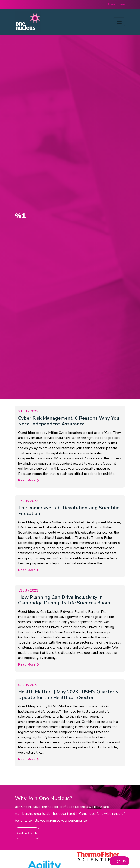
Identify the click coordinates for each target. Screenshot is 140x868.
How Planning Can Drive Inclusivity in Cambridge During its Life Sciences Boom (64, 600)
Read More (27, 480)
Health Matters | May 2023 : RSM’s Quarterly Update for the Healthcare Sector (68, 695)
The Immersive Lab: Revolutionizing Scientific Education (69, 511)
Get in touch (27, 833)
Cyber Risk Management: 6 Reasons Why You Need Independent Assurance (69, 421)
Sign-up (120, 861)
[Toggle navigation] (119, 22)
